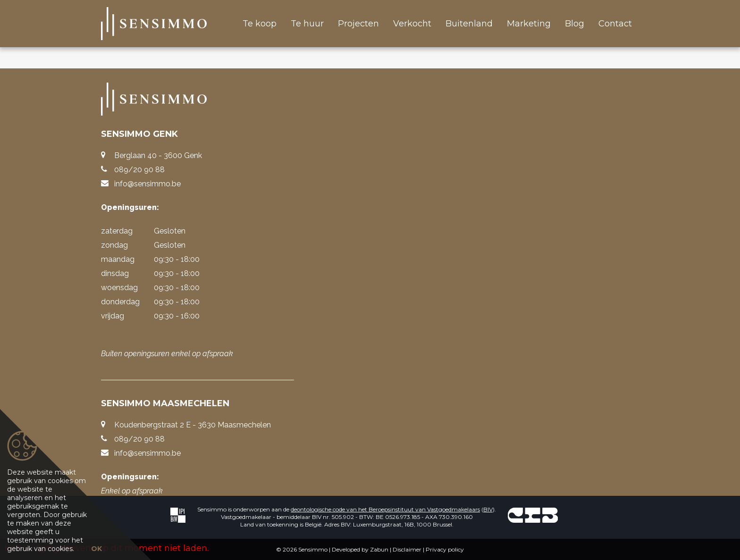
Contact (615, 24)
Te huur (307, 24)
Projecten (358, 24)
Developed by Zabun (360, 549)
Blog (575, 24)
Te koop (260, 24)
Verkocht (412, 24)
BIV (488, 509)
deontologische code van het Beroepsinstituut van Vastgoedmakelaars (385, 509)
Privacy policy (445, 549)
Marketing (529, 24)
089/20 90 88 (139, 170)
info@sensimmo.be (147, 184)
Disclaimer (407, 549)
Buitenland (469, 24)
